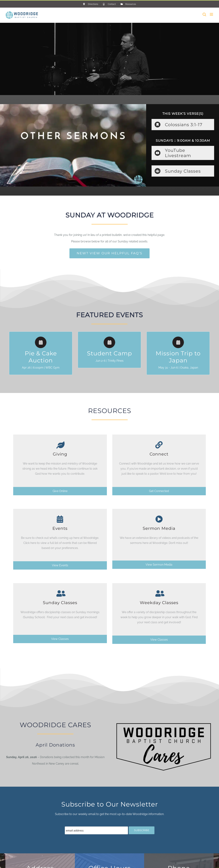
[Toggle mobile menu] (212, 14)
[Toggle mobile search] (204, 14)
